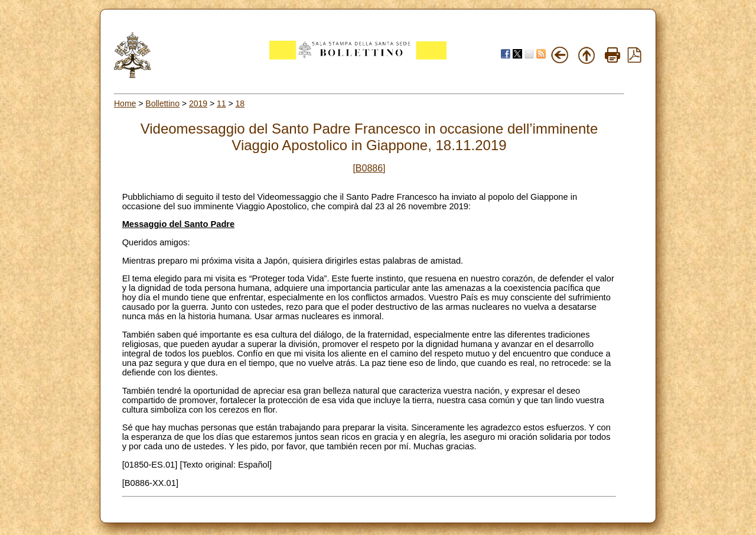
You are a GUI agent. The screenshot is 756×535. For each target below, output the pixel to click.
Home (125, 103)
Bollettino (162, 103)
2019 (198, 103)
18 (240, 103)
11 (221, 103)
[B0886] (369, 168)
